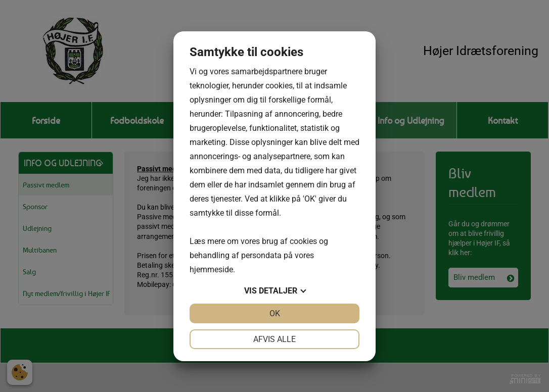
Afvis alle (274, 339)
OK (275, 313)
